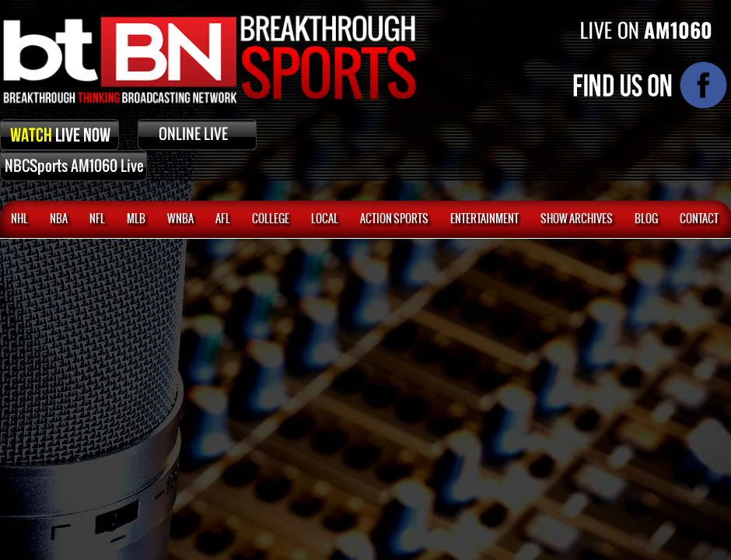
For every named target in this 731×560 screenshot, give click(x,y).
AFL (223, 219)
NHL (19, 219)
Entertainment (484, 219)
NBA (59, 219)
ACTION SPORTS (394, 219)
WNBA (180, 219)
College (271, 219)
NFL (97, 219)
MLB (136, 219)
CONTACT (699, 219)
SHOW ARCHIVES (577, 219)
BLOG (646, 219)
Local (325, 219)
